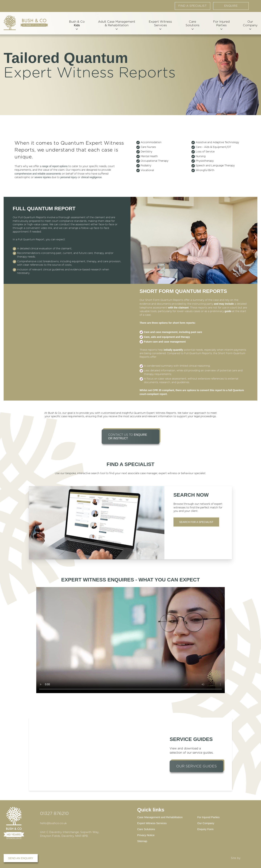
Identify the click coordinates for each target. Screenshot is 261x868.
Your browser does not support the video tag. (130, 640)
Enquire (231, 6)
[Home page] (26, 23)
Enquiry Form (205, 829)
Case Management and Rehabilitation (160, 816)
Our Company (249, 25)
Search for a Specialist (196, 522)
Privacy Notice (146, 835)
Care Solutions (192, 25)
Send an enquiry (21, 858)
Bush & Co (77, 25)
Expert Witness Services (160, 25)
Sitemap (142, 841)
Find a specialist (193, 6)
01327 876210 (54, 813)
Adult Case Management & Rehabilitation (116, 25)
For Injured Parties (221, 25)
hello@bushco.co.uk (53, 823)
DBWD (250, 858)
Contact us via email (254, 5)
